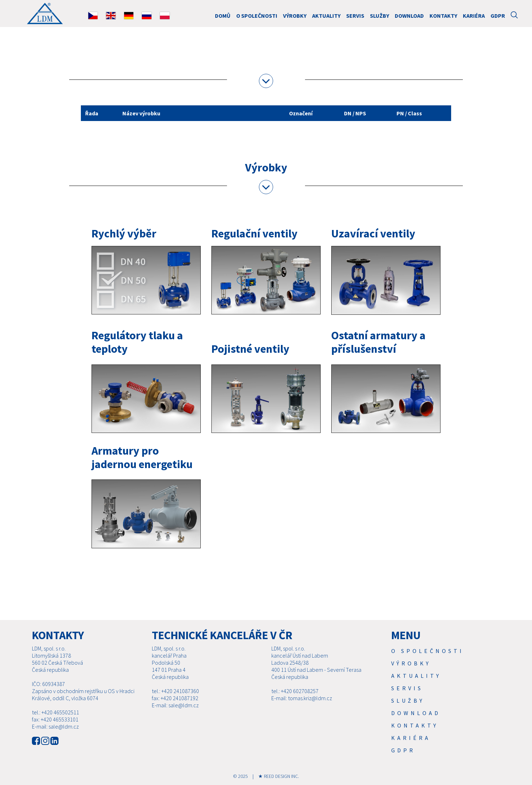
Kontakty (443, 16)
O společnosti (257, 16)
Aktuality (326, 16)
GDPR (498, 16)
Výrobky (295, 16)
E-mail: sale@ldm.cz (55, 726)
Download (409, 16)
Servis (355, 16)
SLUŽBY (379, 16)
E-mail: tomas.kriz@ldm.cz (302, 698)
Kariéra (474, 16)
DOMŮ (223, 16)
